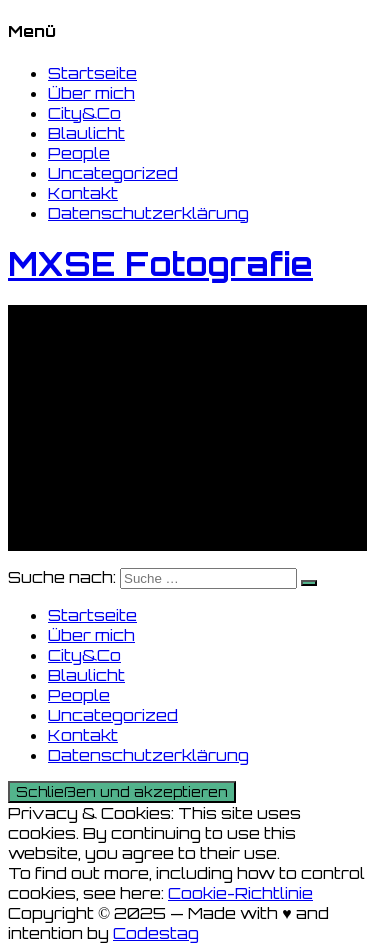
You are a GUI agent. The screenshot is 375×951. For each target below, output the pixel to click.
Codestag (156, 933)
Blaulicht (86, 133)
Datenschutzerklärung (148, 213)
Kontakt (83, 193)
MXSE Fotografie (160, 264)
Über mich (91, 93)
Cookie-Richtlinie (240, 893)
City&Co (84, 113)
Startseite (92, 73)
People (79, 153)
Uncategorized (113, 173)
